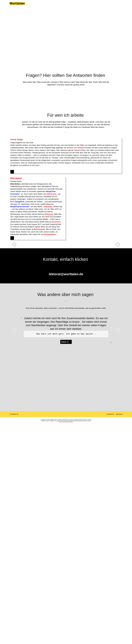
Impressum (119, 385)
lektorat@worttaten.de (66, 245)
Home (34, 6)
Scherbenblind (107, 196)
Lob (75, 6)
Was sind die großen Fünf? (106, 6)
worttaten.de (110, 385)
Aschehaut (114, 183)
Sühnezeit (106, 175)
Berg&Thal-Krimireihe (77, 168)
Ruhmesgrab (97, 191)
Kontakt (89, 6)
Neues (81, 6)
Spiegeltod (77, 163)
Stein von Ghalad (31, 153)
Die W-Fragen (55, 6)
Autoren (67, 6)
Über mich (43, 6)
